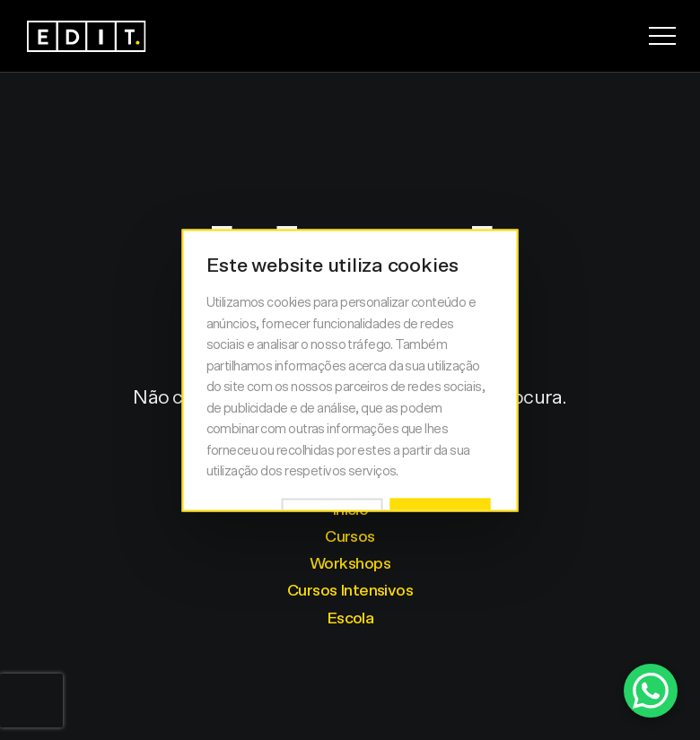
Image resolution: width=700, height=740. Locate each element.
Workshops (350, 564)
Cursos (350, 537)
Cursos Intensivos (350, 591)
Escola (350, 619)
